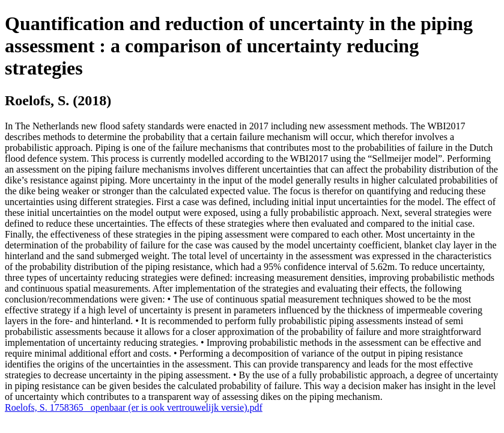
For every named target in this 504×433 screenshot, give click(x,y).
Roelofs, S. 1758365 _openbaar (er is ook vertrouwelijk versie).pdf (134, 407)
